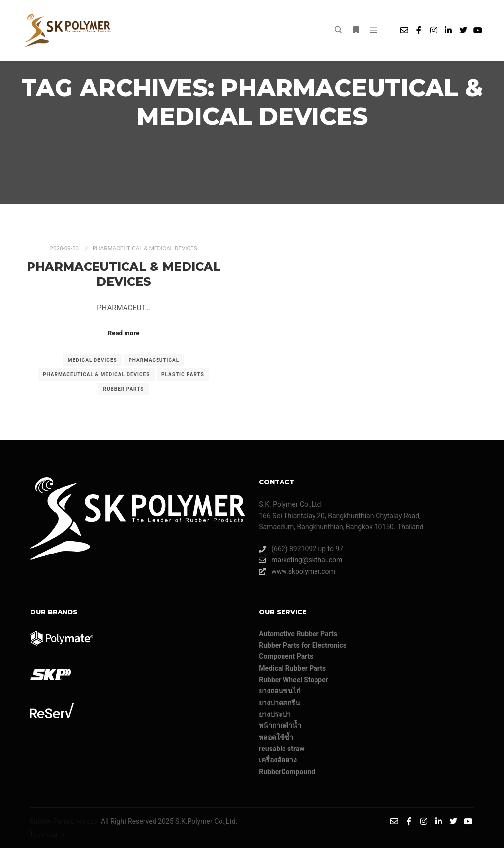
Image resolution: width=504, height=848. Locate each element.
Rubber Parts (49, 821)
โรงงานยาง (47, 834)
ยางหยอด (85, 821)
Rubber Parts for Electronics (303, 645)
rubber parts (123, 389)
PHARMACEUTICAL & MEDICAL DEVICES (145, 248)
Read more (124, 333)
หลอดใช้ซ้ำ (276, 737)
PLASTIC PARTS (183, 375)
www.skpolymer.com (297, 571)
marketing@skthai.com (300, 560)
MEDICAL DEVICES (93, 360)
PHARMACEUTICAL (154, 360)
